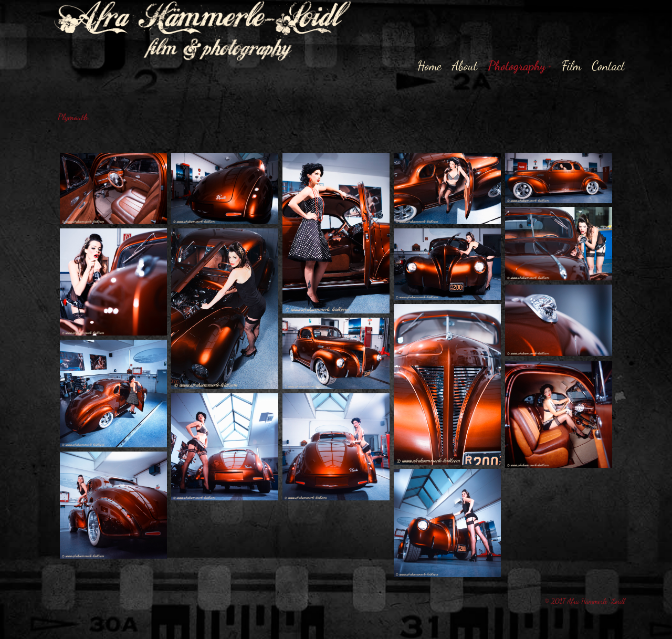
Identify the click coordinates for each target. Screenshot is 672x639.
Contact (608, 66)
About (465, 66)
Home (429, 66)
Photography (517, 66)
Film (572, 66)
